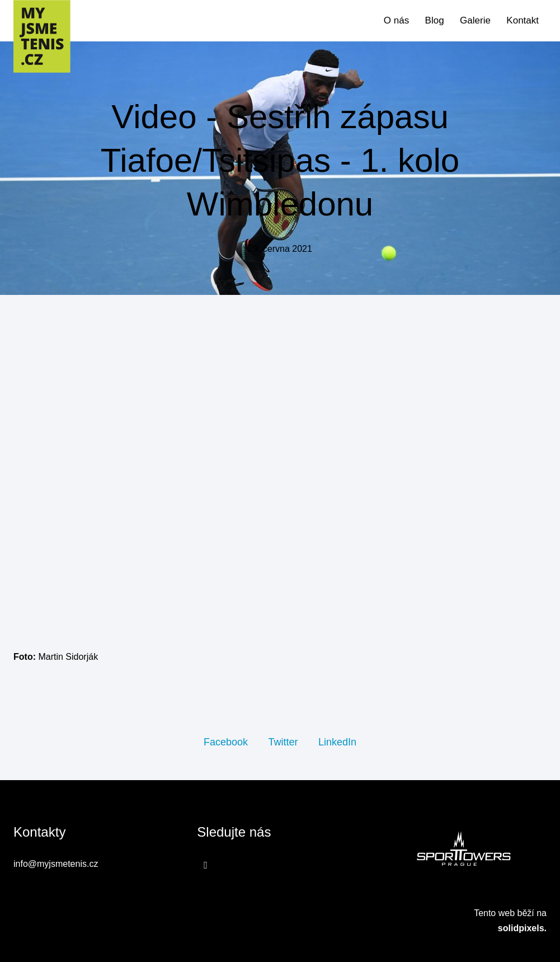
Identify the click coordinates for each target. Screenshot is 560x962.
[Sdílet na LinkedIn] (337, 742)
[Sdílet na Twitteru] (283, 742)
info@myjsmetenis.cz (56, 864)
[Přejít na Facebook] (206, 865)
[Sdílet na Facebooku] (226, 742)
